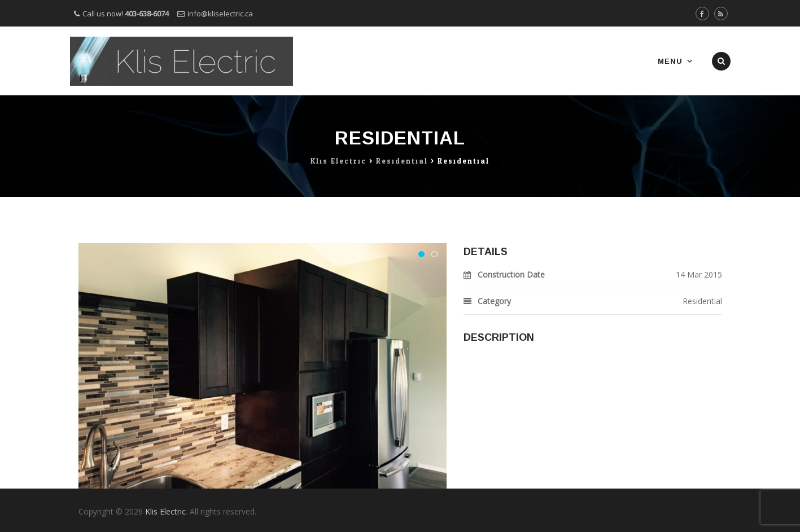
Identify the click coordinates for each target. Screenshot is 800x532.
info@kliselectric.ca (220, 14)
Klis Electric (165, 511)
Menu (676, 61)
